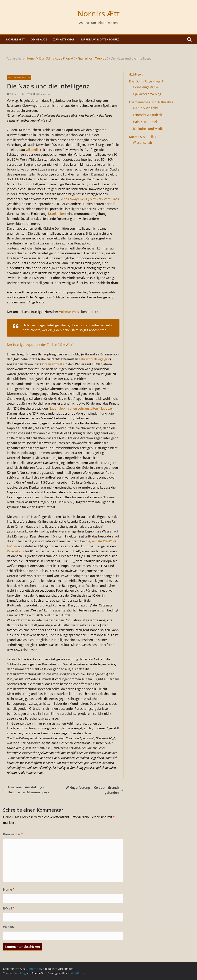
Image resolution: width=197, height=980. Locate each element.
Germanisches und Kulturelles (151, 102)
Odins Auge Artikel (146, 87)
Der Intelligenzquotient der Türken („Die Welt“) (41, 345)
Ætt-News (136, 74)
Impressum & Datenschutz (100, 39)
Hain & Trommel (145, 122)
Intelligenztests (53, 364)
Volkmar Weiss (70, 312)
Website (9, 927)
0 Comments (42, 94)
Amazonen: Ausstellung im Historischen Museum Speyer (27, 790)
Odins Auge (39, 39)
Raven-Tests (16, 551)
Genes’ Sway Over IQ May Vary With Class (89, 199)
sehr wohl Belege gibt (94, 359)
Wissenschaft (143, 143)
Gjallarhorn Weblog (19, 77)
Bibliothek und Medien (149, 129)
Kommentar (13, 834)
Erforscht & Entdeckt (148, 115)
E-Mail (9, 908)
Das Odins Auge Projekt (146, 81)
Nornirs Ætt (98, 13)
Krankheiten (57, 214)
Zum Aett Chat (64, 39)
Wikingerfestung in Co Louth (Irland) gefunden (95, 790)
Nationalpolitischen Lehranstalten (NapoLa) (80, 408)
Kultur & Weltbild (145, 108)
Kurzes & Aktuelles (143, 137)
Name (9, 889)
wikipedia (33, 150)
